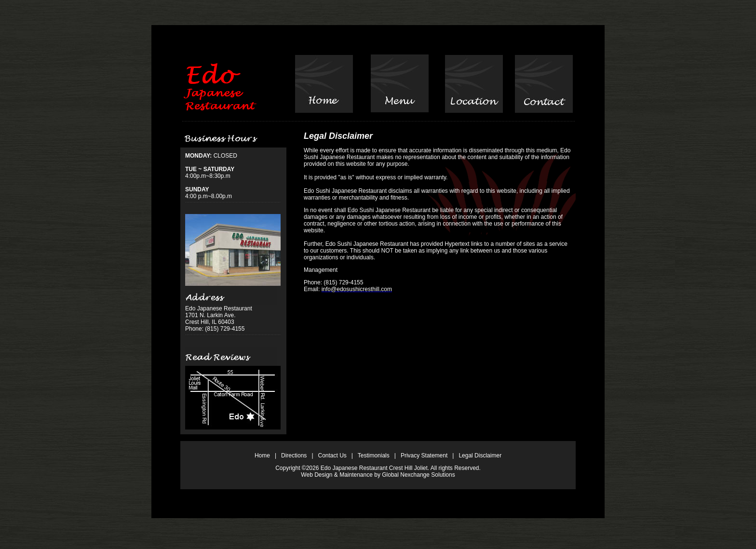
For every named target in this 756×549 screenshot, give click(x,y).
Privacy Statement (424, 455)
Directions (294, 455)
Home (262, 455)
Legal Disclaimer (480, 455)
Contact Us (332, 455)
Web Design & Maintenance (337, 475)
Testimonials (374, 455)
